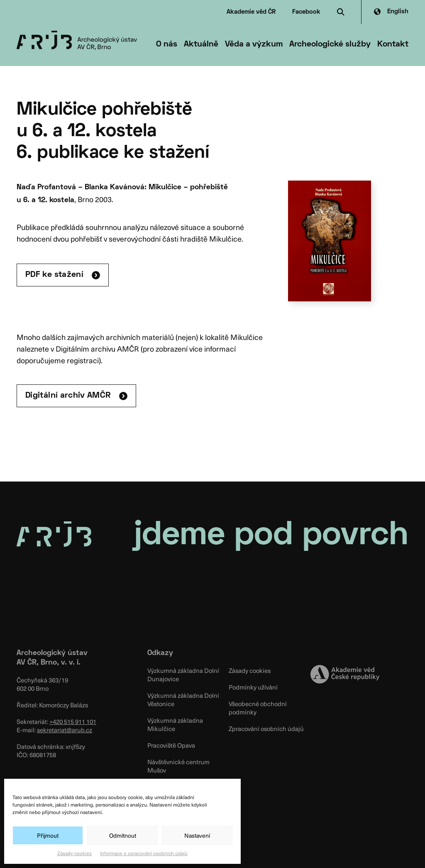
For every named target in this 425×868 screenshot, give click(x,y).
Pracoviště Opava (171, 745)
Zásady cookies (74, 853)
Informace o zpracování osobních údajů (144, 853)
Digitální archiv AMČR (68, 396)
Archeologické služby (330, 44)
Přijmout (48, 835)
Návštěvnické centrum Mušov (178, 766)
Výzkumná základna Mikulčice (175, 724)
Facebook (306, 12)
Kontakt (393, 44)
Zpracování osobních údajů (266, 729)
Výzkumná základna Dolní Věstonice (183, 699)
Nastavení (197, 835)
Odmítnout (123, 835)
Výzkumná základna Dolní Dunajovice (183, 675)
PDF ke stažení (54, 275)
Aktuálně (201, 44)
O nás (167, 44)
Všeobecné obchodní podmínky (258, 708)
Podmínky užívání (253, 687)
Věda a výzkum (254, 44)
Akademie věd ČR (251, 12)
